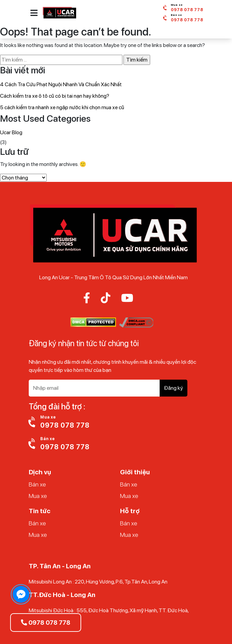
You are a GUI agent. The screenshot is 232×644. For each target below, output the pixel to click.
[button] (34, 13)
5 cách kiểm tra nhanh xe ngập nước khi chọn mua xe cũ (62, 107)
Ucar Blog (11, 132)
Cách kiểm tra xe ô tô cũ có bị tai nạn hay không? (55, 96)
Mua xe (38, 496)
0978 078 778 (46, 623)
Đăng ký (173, 388)
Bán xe (37, 484)
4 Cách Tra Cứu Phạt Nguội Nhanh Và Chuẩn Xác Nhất (61, 84)
